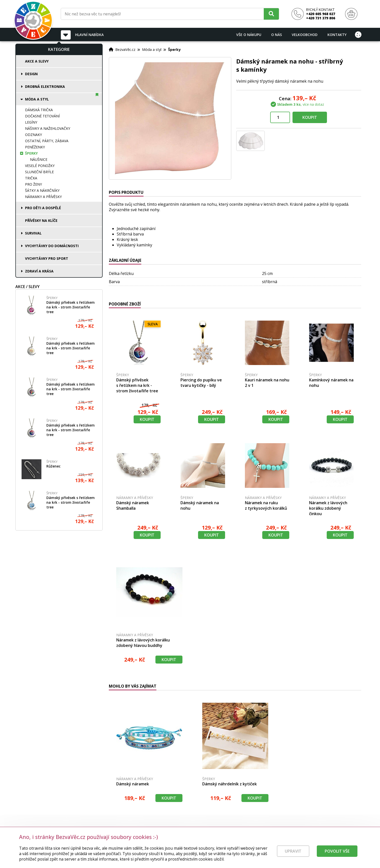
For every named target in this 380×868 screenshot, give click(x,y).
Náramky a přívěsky (43, 197)
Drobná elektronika (45, 86)
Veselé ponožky (40, 166)
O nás (277, 35)
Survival (33, 233)
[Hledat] (271, 14)
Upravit (293, 856)
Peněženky (35, 147)
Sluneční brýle (39, 172)
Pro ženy (33, 184)
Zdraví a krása (39, 271)
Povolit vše (337, 856)
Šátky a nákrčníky (42, 190)
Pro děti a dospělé (43, 208)
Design (31, 74)
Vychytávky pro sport (47, 258)
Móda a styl (37, 99)
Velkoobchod (305, 35)
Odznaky (33, 135)
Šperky (31, 153)
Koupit (310, 117)
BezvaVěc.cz (125, 49)
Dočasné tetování (42, 116)
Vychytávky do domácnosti (52, 246)
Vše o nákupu (249, 35)
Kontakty (337, 35)
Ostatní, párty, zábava (47, 141)
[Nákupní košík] (351, 14)
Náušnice (39, 159)
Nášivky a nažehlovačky (48, 128)
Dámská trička (39, 110)
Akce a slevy (37, 61)
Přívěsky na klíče (41, 220)
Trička (31, 178)
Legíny (31, 122)
